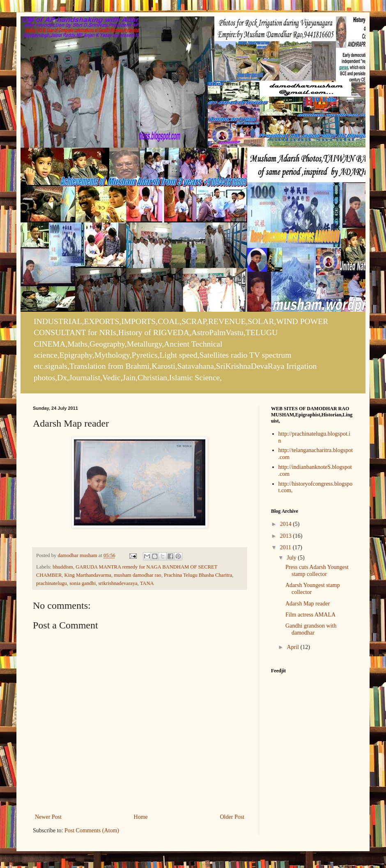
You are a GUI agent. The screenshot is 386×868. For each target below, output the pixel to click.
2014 (287, 524)
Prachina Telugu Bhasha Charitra (198, 575)
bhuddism (63, 567)
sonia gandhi (83, 583)
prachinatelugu (52, 583)
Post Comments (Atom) (92, 830)
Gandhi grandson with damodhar (311, 629)
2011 (286, 547)
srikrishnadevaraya (118, 583)
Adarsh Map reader (308, 604)
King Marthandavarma (88, 575)
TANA (147, 583)
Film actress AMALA (310, 615)
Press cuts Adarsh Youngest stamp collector (317, 571)
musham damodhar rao (137, 575)
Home (141, 817)
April (293, 647)
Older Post (232, 817)
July (292, 558)
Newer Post (48, 817)
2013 (287, 536)
